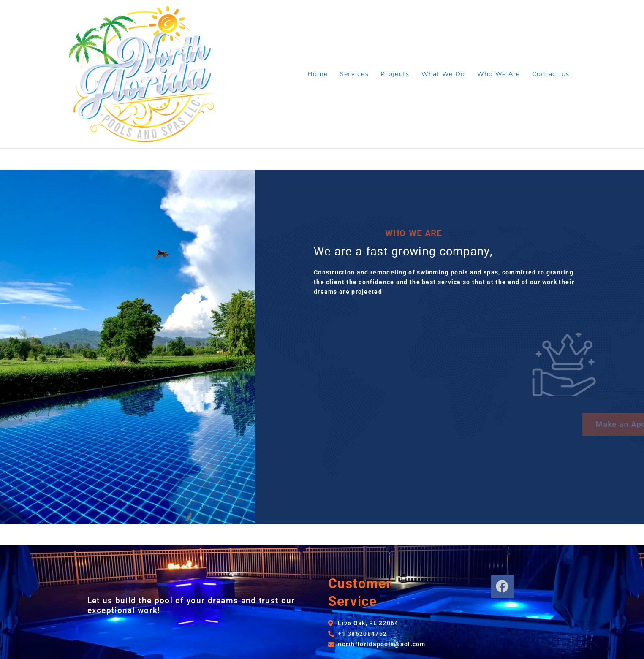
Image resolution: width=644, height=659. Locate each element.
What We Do (443, 74)
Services (354, 74)
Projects (395, 74)
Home (318, 74)
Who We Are (499, 74)
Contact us (551, 74)
